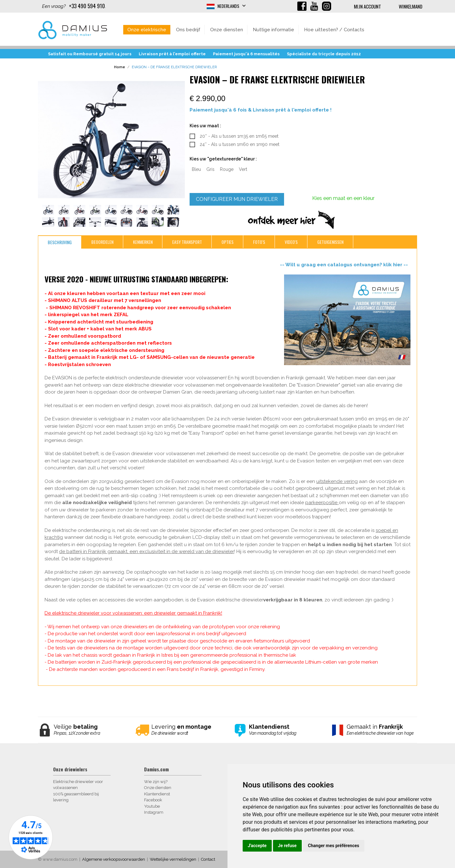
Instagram (154, 812)
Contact (208, 859)
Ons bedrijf (188, 30)
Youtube (152, 806)
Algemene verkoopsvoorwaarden (114, 859)
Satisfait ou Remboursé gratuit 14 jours (90, 54)
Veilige (88, 730)
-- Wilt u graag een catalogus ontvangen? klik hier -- (345, 265)
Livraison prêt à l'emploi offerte (172, 54)
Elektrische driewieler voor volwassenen (78, 785)
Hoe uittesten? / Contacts (334, 30)
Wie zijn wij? (156, 782)
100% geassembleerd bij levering (76, 797)
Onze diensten (227, 30)
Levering (185, 730)
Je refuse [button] (287, 846)
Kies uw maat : (205, 126)
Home (120, 67)
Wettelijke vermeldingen (173, 859)
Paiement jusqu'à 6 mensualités (246, 54)
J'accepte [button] (257, 846)
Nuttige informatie (273, 30)
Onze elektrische (147, 30)
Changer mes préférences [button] (334, 846)
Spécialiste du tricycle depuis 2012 (324, 54)
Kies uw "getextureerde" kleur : (223, 159)
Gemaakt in (380, 730)
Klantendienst (157, 794)
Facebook (153, 800)
